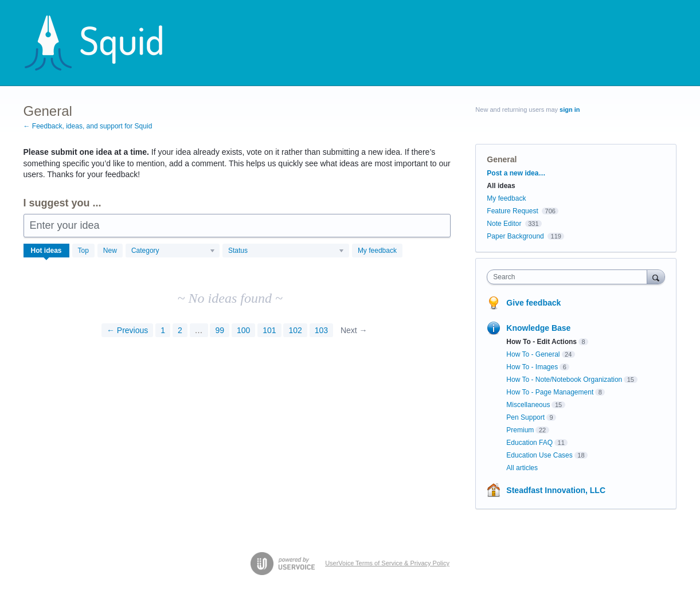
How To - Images (532, 367)
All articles (522, 468)
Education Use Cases (539, 455)
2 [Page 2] (180, 330)
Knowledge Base (538, 328)
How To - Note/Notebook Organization (564, 380)
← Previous (127, 330)
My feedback (377, 251)
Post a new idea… (516, 173)
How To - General (533, 354)
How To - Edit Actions (541, 342)
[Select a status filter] (286, 251)
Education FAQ (529, 443)
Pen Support (525, 417)
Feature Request (512, 211)
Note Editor (504, 224)
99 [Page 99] (220, 330)
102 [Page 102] (295, 330)
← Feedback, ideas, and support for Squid (88, 126)
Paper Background (515, 236)
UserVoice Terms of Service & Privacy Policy (387, 563)
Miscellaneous (528, 405)
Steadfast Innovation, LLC (556, 490)
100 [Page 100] (243, 330)
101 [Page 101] (269, 330)
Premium (520, 430)
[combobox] (570, 277)
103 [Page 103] (321, 330)
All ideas (501, 186)
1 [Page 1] (163, 330)
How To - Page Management (550, 392)
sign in (570, 110)
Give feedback (533, 303)
